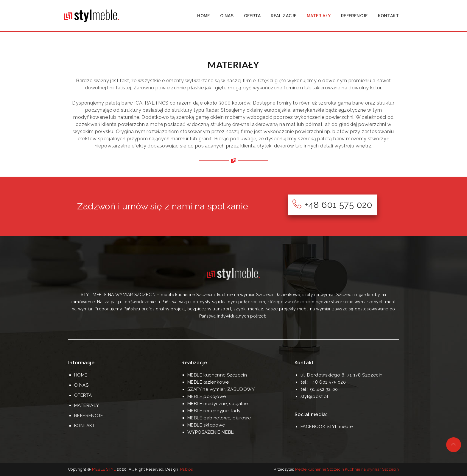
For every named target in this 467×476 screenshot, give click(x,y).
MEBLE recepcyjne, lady (214, 411)
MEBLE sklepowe (206, 425)
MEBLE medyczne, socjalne (218, 404)
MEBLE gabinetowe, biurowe (219, 418)
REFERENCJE (354, 16)
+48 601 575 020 (332, 205)
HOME (204, 16)
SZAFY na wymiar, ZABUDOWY (221, 389)
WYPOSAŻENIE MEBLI (211, 432)
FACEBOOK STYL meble (327, 427)
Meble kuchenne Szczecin (320, 469)
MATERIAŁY (319, 16)
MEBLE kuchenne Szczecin (217, 375)
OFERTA (252, 16)
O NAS (227, 16)
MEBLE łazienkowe (208, 382)
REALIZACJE (284, 16)
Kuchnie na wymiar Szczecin (372, 469)
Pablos (186, 469)
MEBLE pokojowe (207, 396)
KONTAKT (388, 16)
